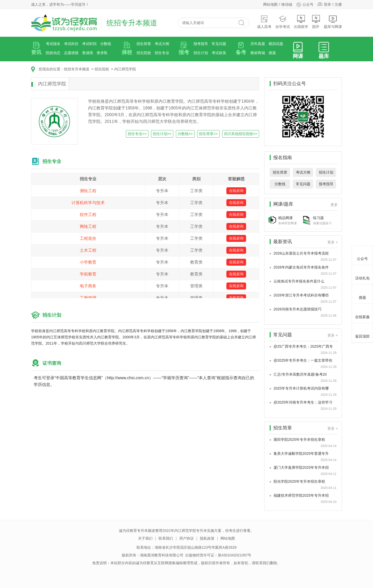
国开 (316, 22)
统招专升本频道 (77, 69)
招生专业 (162, 53)
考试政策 (219, 53)
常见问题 (219, 44)
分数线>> (185, 134)
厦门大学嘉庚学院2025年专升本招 (301, 467)
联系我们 (166, 538)
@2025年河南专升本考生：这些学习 (303, 402)
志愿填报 (71, 53)
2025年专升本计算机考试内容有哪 (301, 388)
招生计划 (201, 53)
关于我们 (145, 538)
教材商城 (258, 53)
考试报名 (53, 44)
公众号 (305, 4)
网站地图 (270, 4)
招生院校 (144, 53)
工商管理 (88, 298)
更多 (334, 205)
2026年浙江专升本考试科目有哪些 (301, 295)
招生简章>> (208, 134)
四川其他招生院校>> (241, 134)
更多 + (333, 242)
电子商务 (88, 286)
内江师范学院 (125, 69)
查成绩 (88, 53)
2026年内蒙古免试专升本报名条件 (301, 267)
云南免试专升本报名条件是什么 (299, 281)
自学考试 (283, 22)
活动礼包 (362, 274)
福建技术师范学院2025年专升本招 (301, 495)
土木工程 (88, 250)
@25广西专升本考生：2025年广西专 (303, 346)
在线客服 (362, 312)
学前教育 (88, 274)
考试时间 (89, 44)
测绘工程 (88, 191)
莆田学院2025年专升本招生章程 (299, 440)
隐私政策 (207, 538)
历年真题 (258, 44)
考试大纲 (162, 44)
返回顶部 (362, 332)
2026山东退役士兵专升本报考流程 (301, 253)
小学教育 (88, 262)
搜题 (272, 53)
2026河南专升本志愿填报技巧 (297, 309)
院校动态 (53, 53)
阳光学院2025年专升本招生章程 (299, 481)
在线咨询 (236, 191)
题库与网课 (333, 22)
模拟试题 (276, 44)
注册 (338, 4)
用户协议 (187, 538)
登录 (327, 4)
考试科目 (71, 44)
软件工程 (88, 215)
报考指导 (201, 44)
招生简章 (144, 44)
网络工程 (88, 226)
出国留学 (301, 22)
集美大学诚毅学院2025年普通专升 (301, 453)
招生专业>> (137, 134)
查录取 (102, 53)
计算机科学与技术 (88, 203)
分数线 (106, 44)
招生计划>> (162, 134)
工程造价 (88, 238)
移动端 (287, 4)
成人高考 (264, 22)
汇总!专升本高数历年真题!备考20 (300, 374)
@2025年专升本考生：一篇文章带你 (303, 360)
